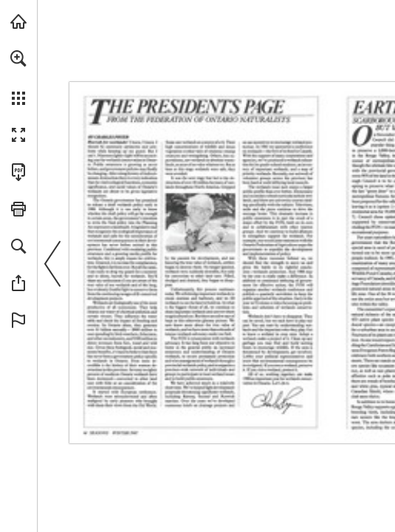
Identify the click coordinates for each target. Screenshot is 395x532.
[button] (18, 58)
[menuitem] (18, 78)
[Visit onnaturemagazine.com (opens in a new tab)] (18, 21)
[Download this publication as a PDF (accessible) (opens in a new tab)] (18, 172)
